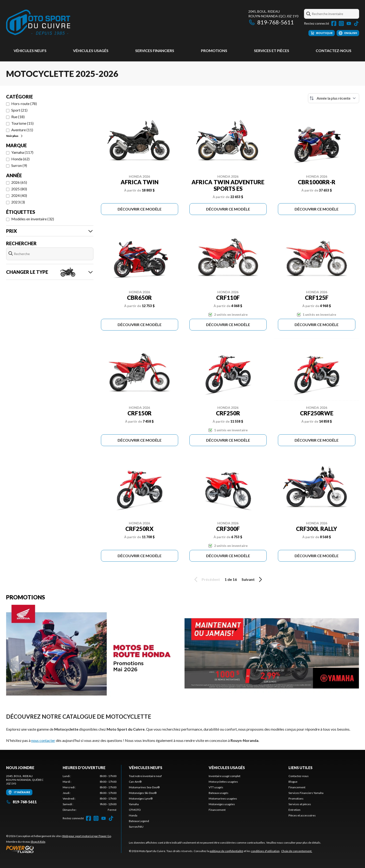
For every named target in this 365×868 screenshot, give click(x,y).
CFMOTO (135, 810)
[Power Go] (59, 849)
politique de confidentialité (226, 851)
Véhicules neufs (30, 51)
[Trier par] (334, 98)
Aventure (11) (22, 130)
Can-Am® (135, 782)
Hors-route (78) (24, 103)
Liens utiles (300, 768)
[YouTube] (349, 23)
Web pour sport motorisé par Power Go (87, 836)
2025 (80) (19, 189)
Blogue (293, 782)
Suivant (253, 579)
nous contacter (43, 740)
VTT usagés (216, 787)
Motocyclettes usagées (223, 782)
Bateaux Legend (139, 821)
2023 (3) (18, 202)
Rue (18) (18, 117)
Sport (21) (19, 110)
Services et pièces (272, 51)
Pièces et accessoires (302, 815)
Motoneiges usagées (222, 804)
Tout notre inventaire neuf (145, 776)
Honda (133, 815)
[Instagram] (341, 23)
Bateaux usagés (219, 793)
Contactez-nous (334, 51)
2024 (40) (19, 195)
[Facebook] (334, 23)
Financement (217, 810)
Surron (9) (19, 165)
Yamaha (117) (22, 152)
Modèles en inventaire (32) (33, 219)
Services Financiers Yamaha (306, 793)
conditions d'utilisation (265, 851)
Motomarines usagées (223, 798)
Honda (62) (20, 159)
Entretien (294, 810)
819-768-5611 (271, 22)
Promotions (214, 51)
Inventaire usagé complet (225, 776)
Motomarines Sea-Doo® (144, 787)
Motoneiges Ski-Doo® (143, 793)
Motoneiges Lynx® (141, 798)
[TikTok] (356, 23)
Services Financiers (155, 51)
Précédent (206, 579)
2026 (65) (19, 182)
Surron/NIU (136, 827)
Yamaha (134, 804)
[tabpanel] (90, 793)
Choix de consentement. (297, 851)
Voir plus (15, 136)
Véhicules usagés (91, 51)
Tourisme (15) (22, 123)
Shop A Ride (38, 842)
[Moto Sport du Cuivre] (38, 23)
